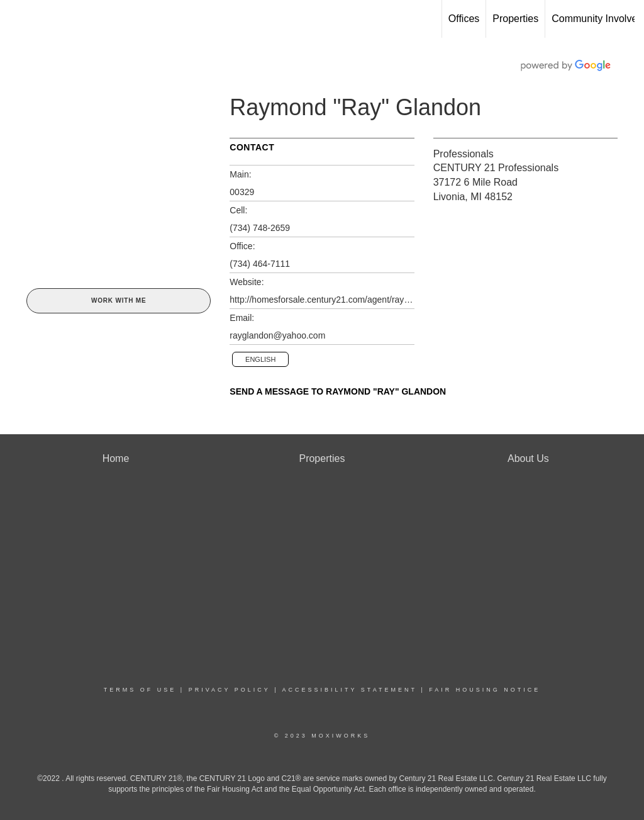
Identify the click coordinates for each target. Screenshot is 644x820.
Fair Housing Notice (485, 690)
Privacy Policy (230, 690)
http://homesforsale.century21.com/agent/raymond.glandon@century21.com (322, 300)
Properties (515, 19)
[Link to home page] (16, 19)
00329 (242, 192)
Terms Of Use (140, 690)
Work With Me (119, 300)
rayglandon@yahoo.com (277, 335)
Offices (464, 19)
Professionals (464, 154)
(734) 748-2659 (260, 228)
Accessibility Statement (350, 690)
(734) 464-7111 (260, 264)
